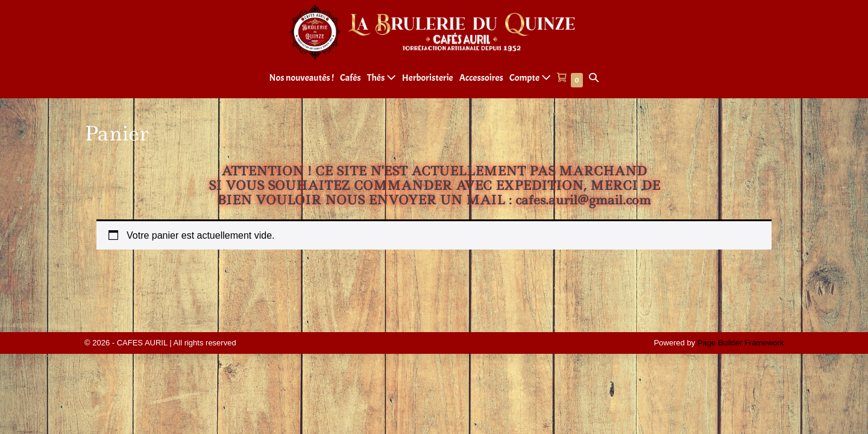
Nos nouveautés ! (302, 78)
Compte (530, 78)
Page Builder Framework (741, 343)
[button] (594, 78)
